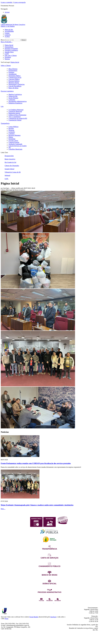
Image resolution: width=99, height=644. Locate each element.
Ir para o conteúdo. (7, 2)
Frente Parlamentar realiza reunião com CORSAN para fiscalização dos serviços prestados (36, 463)
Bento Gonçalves (10, 159)
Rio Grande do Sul (10, 162)
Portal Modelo (34, 617)
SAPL (7, 179)
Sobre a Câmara (6, 66)
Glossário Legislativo (11, 50)
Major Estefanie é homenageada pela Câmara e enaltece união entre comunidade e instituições (37, 505)
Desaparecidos (9, 156)
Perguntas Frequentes (11, 49)
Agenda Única (9, 52)
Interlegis (53, 617)
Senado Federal (9, 169)
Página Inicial (9, 45)
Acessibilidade (9, 31)
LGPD (7, 54)
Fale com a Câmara (11, 55)
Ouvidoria (8, 57)
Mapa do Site (9, 30)
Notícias (7, 59)
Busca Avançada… (7, 42)
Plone (6, 619)
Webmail (7, 175)
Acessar (7, 12)
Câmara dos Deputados (12, 166)
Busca (3, 40)
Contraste (8, 35)
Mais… (3, 509)
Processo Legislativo (7, 91)
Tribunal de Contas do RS (13, 172)
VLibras (7, 36)
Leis (2, 106)
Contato (7, 33)
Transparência (9, 47)
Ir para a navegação (20, 2)
